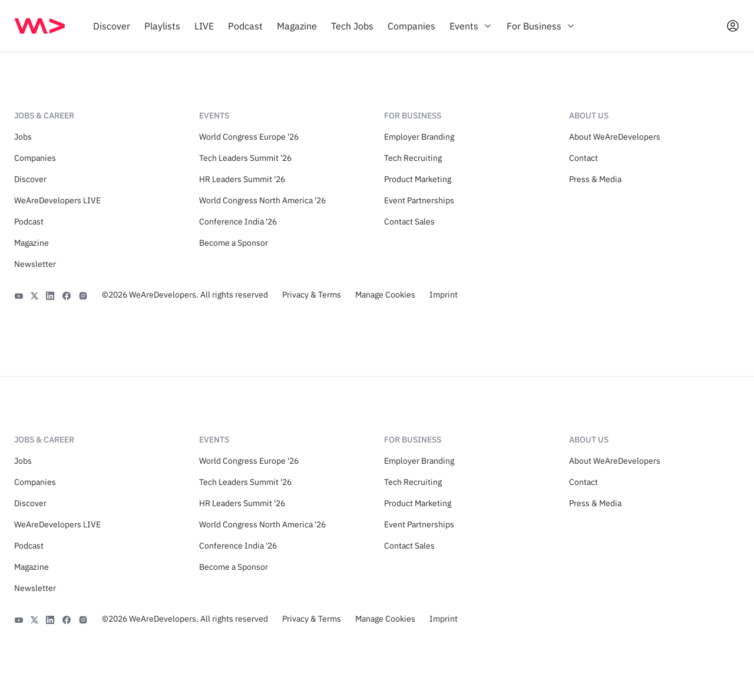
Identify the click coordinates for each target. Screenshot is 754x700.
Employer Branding (419, 137)
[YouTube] (19, 295)
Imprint (444, 295)
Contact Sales (409, 222)
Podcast (29, 222)
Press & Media (595, 179)
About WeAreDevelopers (615, 137)
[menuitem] (112, 26)
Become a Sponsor (234, 243)
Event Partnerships (419, 200)
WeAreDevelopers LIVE (57, 200)
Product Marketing (418, 179)
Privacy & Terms (312, 295)
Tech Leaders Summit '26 (245, 158)
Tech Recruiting (413, 158)
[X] (34, 295)
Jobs (23, 137)
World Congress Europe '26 (249, 137)
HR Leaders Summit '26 (242, 179)
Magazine (32, 243)
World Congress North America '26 (262, 200)
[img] (39, 26)
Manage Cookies (385, 295)
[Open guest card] (733, 26)
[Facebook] (67, 295)
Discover (30, 179)
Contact (583, 158)
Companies (35, 158)
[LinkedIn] (50, 295)
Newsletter (35, 264)
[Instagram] (83, 295)
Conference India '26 (238, 222)
